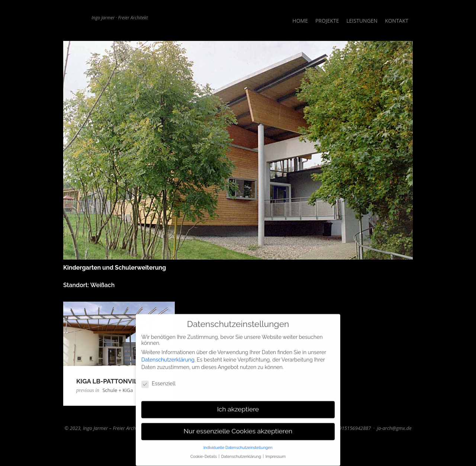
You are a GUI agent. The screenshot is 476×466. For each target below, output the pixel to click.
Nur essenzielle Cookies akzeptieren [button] (238, 429)
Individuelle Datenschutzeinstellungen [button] (238, 445)
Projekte (327, 21)
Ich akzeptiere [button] (238, 407)
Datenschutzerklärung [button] (242, 454)
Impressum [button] (276, 454)
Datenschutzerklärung (168, 357)
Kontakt (397, 21)
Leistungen (362, 21)
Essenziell (158, 382)
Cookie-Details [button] (204, 454)
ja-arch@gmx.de (394, 428)
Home (300, 21)
